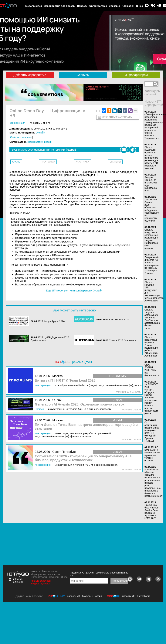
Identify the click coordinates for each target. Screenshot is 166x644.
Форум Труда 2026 (54, 321)
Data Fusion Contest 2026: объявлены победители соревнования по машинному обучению (152, 210)
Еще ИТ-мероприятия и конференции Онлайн (74, 291)
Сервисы (83, 75)
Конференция (17, 123)
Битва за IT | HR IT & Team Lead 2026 (65, 381)
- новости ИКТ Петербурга (136, 596)
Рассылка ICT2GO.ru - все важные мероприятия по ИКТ (99, 574)
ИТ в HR (46, 123)
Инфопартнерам (136, 75)
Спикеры (114, 6)
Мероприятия (34, 6)
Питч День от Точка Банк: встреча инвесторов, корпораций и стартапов (86, 427)
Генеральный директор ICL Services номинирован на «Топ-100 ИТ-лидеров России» (151, 265)
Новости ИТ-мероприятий (154, 103)
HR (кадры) (35, 123)
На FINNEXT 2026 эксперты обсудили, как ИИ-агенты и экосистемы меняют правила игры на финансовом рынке (151, 399)
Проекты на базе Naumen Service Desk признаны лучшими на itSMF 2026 (151, 512)
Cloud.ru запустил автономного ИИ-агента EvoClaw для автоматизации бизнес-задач (152, 319)
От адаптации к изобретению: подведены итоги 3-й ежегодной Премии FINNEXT (152, 432)
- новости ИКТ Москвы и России (84, 596)
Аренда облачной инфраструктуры (41, 582)
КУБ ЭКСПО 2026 (119, 319)
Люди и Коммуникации (39, 142)
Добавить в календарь (117, 117)
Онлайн (40, 133)
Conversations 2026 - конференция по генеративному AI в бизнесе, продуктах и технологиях (83, 458)
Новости (82, 6)
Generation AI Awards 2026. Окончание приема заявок (80, 404)
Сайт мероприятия (21, 137)
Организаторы (98, 6)
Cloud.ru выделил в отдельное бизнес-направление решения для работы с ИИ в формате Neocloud (151, 158)
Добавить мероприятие (30, 75)
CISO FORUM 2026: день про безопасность (152, 370)
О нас (140, 6)
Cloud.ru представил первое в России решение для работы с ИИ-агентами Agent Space (151, 347)
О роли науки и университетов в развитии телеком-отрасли (152, 454)
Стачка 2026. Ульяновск (123, 340)
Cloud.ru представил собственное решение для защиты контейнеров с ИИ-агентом (151, 239)
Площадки (128, 6)
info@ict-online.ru (18, 580)
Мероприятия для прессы (59, 6)
